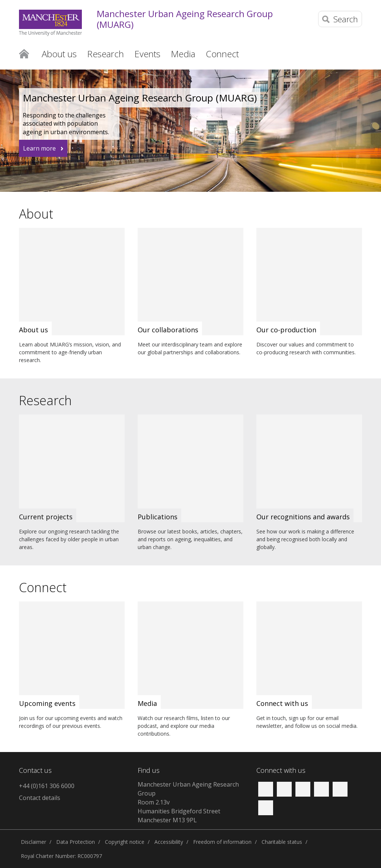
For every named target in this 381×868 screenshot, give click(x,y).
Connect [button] (222, 54)
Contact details (40, 798)
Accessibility (169, 842)
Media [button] (183, 54)
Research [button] (105, 54)
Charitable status (282, 842)
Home (24, 53)
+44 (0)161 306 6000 (47, 786)
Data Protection (76, 842)
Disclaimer (33, 842)
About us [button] (59, 54)
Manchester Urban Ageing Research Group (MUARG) (185, 19)
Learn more (39, 148)
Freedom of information (222, 842)
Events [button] (147, 54)
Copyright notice (125, 842)
